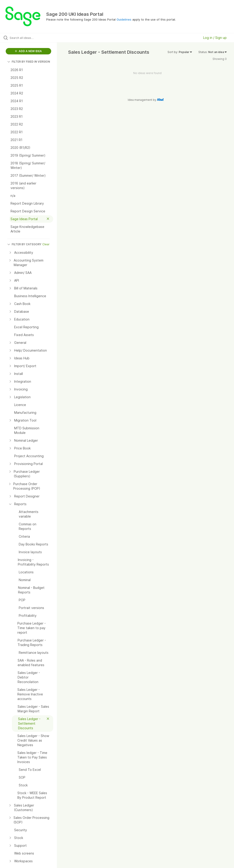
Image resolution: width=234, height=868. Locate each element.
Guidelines (124, 19)
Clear (46, 244)
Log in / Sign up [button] (215, 38)
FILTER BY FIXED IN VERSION (29, 62)
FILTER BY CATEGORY (24, 244)
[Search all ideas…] (31, 38)
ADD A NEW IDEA (28, 51)
